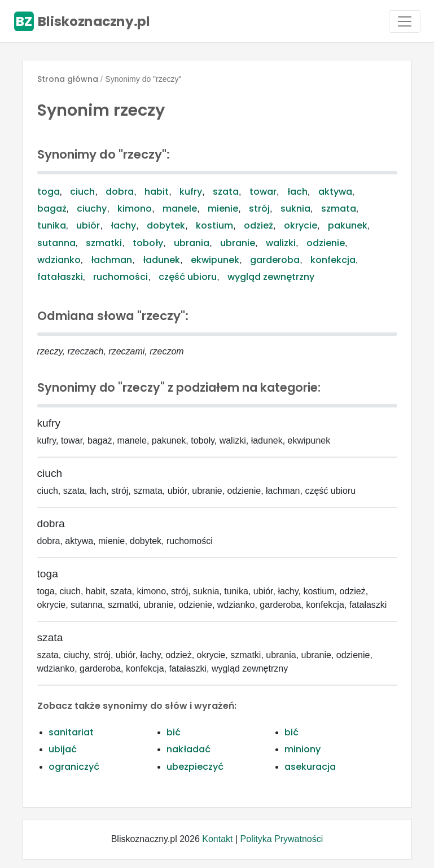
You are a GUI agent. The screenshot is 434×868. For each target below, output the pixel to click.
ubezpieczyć (195, 767)
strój (259, 209)
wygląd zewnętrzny (271, 277)
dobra (120, 192)
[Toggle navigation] (405, 21)
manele (180, 209)
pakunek (348, 225)
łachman (111, 260)
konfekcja (333, 260)
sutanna (56, 243)
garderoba (275, 260)
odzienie (326, 243)
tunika (52, 225)
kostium (214, 225)
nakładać (188, 749)
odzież (258, 225)
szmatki (104, 243)
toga (49, 192)
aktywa (335, 192)
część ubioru (188, 277)
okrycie (301, 225)
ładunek (161, 260)
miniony (303, 749)
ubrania (192, 243)
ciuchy (92, 209)
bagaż (52, 209)
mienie (223, 209)
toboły (148, 243)
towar (263, 192)
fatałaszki (60, 277)
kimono (135, 209)
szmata (339, 209)
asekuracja (310, 767)
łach (297, 192)
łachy (123, 225)
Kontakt (217, 839)
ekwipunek (215, 260)
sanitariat (71, 732)
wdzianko (59, 260)
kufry (191, 192)
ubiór (88, 225)
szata (226, 192)
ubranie (238, 243)
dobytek (166, 225)
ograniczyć (74, 767)
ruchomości (120, 277)
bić (174, 732)
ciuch (82, 192)
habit (157, 192)
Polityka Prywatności (282, 839)
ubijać (63, 749)
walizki (281, 243)
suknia (295, 209)
